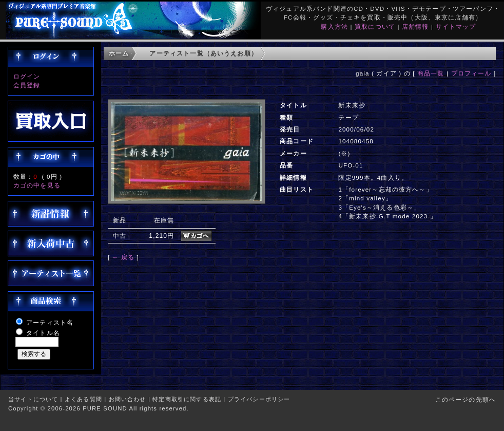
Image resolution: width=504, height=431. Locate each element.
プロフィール (471, 73)
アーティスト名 (50, 322)
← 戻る (123, 257)
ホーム (119, 53)
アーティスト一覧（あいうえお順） (203, 53)
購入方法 (334, 26)
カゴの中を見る (37, 185)
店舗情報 (415, 26)
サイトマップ (456, 26)
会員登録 (27, 85)
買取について (375, 26)
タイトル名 (43, 333)
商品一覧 (431, 73)
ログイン (27, 76)
